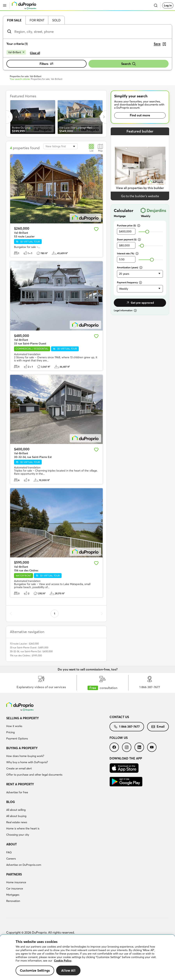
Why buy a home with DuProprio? (27, 762)
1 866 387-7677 (127, 726)
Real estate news (17, 822)
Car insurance (15, 888)
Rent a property (20, 784)
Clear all (35, 53)
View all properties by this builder (140, 188)
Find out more (140, 115)
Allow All (68, 970)
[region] (87, 957)
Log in (168, 5)
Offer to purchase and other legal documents (34, 775)
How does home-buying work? (25, 756)
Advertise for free (17, 792)
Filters (46, 64)
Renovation (13, 901)
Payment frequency (129, 282)
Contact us (119, 717)
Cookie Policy (63, 961)
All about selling (16, 810)
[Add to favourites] (96, 229)
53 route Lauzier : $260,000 (24, 644)
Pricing (10, 732)
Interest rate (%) (128, 253)
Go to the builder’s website (140, 196)
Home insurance (16, 882)
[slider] (147, 232)
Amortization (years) (130, 267)
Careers (11, 859)
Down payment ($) (129, 239)
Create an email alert (19, 768)
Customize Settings (35, 970)
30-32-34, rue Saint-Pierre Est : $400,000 (31, 651)
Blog (11, 802)
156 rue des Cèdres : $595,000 (26, 655)
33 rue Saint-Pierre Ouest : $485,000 (29, 647)
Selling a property (23, 718)
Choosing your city (18, 835)
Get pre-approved (140, 303)
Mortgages (13, 895)
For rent (37, 20)
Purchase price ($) (129, 225)
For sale (14, 20)
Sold (56, 20)
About (11, 844)
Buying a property (22, 748)
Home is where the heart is (23, 828)
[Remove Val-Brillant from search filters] (16, 52)
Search (129, 64)
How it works (14, 726)
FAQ (9, 852)
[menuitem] (58, 729)
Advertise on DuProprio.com (24, 865)
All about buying (16, 816)
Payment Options (17, 738)
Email (158, 726)
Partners (14, 874)
